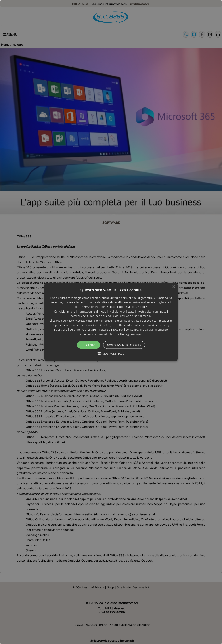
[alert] (111, 322)
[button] (111, 322)
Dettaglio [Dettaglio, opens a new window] (137, 334)
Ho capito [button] (88, 345)
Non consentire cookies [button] (124, 345)
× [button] (174, 287)
